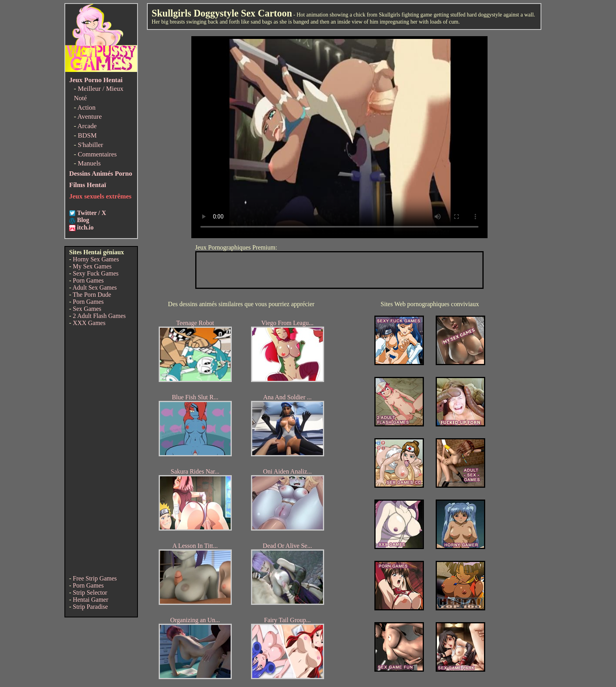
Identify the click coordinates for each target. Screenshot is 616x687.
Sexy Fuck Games (95, 273)
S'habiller (90, 145)
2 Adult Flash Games (99, 316)
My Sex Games (92, 266)
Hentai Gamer (90, 600)
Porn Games (88, 280)
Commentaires (97, 154)
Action (86, 107)
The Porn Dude (92, 295)
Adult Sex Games (94, 287)
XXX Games (89, 323)
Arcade (87, 126)
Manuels (89, 163)
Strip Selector (90, 592)
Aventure (90, 117)
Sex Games (87, 309)
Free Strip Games (95, 578)
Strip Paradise (90, 607)
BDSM (87, 135)
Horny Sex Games (96, 259)
